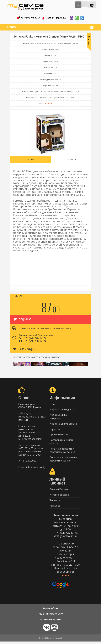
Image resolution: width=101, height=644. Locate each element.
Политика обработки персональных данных (62, 451)
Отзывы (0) (71, 159)
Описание (30, 159)
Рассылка (55, 508)
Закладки (55, 502)
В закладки (24, 348)
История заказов (59, 497)
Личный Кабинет (59, 491)
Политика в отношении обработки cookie (63, 460)
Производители (59, 435)
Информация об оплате (63, 424)
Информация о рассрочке (58, 416)
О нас (53, 403)
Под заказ (22, 317)
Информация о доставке (64, 409)
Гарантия (55, 429)
